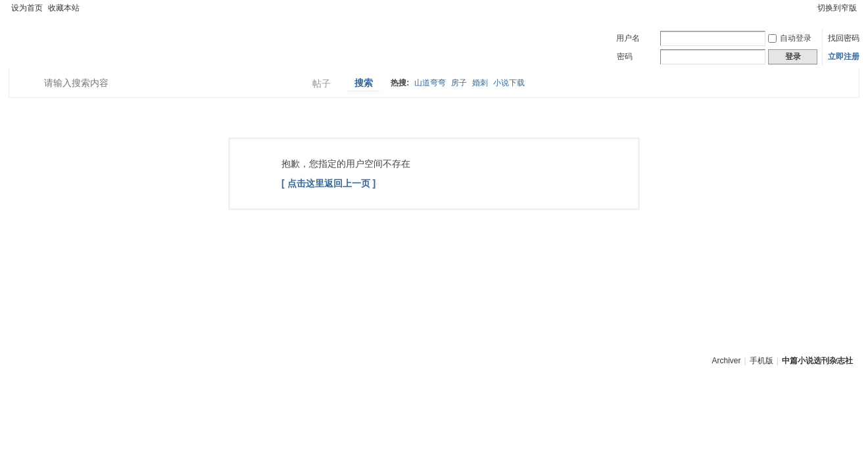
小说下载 (509, 83)
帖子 (322, 83)
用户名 (628, 38)
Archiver (727, 361)
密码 (625, 56)
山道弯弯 (430, 83)
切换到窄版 (837, 8)
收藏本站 (64, 8)
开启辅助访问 (809, 8)
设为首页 (27, 8)
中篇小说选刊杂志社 (817, 361)
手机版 (761, 361)
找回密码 (844, 38)
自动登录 (790, 38)
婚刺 (480, 83)
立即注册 (844, 56)
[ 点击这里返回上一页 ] (328, 183)
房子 (459, 83)
